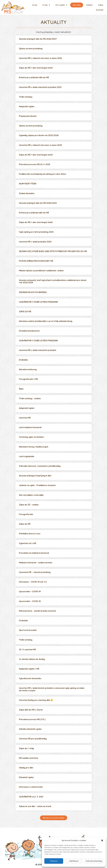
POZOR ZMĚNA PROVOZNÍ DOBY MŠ (36, 261)
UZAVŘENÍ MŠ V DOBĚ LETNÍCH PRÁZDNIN (38, 302)
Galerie (89, 5)
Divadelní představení (29, 331)
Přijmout (54, 861)
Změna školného (27, 193)
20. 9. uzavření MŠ (27, 650)
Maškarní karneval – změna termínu (36, 563)
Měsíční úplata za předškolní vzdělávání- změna (41, 271)
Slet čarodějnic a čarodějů (31, 495)
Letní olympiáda (27, 456)
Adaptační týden (27, 106)
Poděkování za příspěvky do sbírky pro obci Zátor (43, 174)
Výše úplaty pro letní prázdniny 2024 (36, 232)
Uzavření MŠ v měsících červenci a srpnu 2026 (40, 58)
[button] (102, 840)
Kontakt (100, 10)
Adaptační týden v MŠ (29, 669)
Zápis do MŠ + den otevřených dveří (36, 68)
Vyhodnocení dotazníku (30, 678)
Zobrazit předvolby (94, 861)
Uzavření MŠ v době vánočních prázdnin (38, 350)
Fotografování (26, 514)
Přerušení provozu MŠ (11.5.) (32, 719)
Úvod (34, 5)
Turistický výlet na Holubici (31, 437)
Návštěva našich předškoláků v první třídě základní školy (46, 321)
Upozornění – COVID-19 (30, 591)
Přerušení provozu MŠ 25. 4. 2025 (35, 164)
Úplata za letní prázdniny (31, 49)
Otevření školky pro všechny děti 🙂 (36, 700)
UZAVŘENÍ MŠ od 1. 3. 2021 (31, 797)
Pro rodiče (61, 5)
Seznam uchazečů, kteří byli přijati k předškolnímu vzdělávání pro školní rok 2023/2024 (53, 281)
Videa (101, 5)
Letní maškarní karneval (30, 427)
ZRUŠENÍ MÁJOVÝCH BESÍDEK (33, 292)
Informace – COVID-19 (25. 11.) (33, 582)
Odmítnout (74, 861)
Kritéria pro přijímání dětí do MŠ (34, 77)
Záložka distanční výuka (30, 729)
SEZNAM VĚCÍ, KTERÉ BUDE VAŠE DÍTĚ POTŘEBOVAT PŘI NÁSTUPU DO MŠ (53, 251)
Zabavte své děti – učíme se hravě (35, 806)
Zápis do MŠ (25, 524)
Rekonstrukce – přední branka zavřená (37, 611)
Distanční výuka (26, 777)
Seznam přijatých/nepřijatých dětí (35, 476)
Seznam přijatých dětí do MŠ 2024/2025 (38, 203)
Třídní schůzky (26, 97)
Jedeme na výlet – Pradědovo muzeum (37, 485)
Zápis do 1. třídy (26, 748)
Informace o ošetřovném (31, 787)
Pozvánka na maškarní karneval (34, 553)
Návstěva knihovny (28, 369)
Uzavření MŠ (25, 418)
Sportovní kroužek (28, 630)
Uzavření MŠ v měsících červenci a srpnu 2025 (40, 145)
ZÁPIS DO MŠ (25, 312)
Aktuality (77, 5)
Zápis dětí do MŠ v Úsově (31, 710)
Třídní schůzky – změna (30, 398)
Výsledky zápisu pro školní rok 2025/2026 (39, 135)
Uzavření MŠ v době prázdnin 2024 (35, 242)
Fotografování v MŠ (28, 379)
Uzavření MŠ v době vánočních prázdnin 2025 (40, 87)
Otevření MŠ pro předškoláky (33, 739)
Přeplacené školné (28, 116)
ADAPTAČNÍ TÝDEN (28, 184)
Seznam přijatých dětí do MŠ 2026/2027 (38, 39)
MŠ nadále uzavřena (28, 758)
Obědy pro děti (26, 768)
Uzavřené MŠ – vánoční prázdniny (35, 572)
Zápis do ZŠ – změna (29, 505)
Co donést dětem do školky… (32, 659)
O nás (46, 5)
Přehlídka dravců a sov (30, 534)
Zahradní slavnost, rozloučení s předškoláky (40, 466)
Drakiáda (23, 360)
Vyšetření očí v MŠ (28, 543)
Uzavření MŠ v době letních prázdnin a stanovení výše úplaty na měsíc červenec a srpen (52, 689)
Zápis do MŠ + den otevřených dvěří (36, 222)
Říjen (21, 389)
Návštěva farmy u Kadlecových (34, 447)
